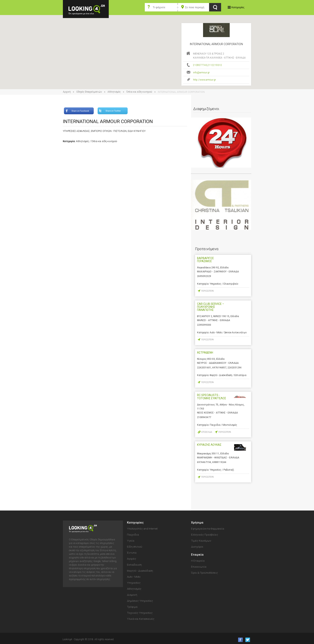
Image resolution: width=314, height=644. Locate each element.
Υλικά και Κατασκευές (141, 619)
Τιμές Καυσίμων (201, 541)
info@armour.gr (201, 73)
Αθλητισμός (114, 92)
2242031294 (234, 368)
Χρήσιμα (197, 523)
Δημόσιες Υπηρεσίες (140, 601)
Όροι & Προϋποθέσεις (204, 573)
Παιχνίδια (133, 535)
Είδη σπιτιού (135, 547)
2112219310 (215, 65)
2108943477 (204, 417)
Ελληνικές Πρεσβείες (205, 535)
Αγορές (132, 559)
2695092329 (204, 276)
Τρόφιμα (132, 607)
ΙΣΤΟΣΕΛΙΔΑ (207, 432)
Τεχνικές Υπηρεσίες (140, 613)
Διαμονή (132, 595)
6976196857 (219, 368)
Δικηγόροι (197, 547)
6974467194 (204, 462)
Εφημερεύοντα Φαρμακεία (208, 529)
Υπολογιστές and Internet (142, 529)
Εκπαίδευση (134, 565)
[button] (157, 48)
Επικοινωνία (199, 567)
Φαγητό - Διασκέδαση (140, 571)
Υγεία (131, 541)
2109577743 (200, 65)
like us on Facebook (239, 640)
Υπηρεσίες (134, 583)
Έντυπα (132, 553)
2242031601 (204, 368)
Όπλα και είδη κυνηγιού (139, 92)
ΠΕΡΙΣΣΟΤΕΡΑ (207, 291)
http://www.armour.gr (204, 80)
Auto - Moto (134, 577)
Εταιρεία (197, 555)
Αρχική (67, 92)
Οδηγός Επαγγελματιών (89, 92)
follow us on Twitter (247, 640)
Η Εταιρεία (198, 561)
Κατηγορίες (238, 7)
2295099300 (204, 325)
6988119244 (219, 462)
